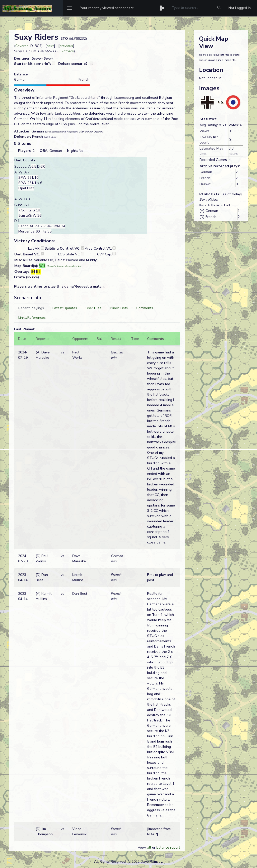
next (50, 46)
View (142, 848)
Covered (22, 46)
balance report (168, 848)
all (149, 848)
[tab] (31, 308)
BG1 (42, 266)
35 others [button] (66, 51)
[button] (107, 8)
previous (66, 46)
